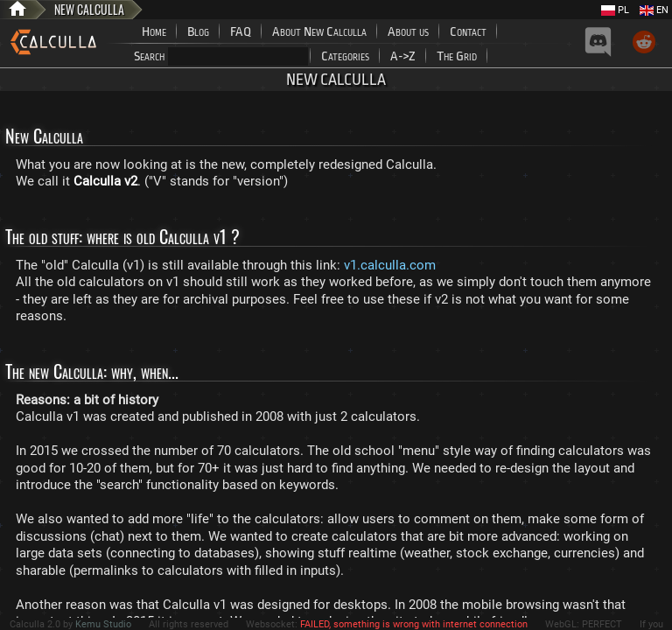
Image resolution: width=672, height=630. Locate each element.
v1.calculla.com (390, 265)
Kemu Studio (103, 624)
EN (654, 10)
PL (615, 10)
